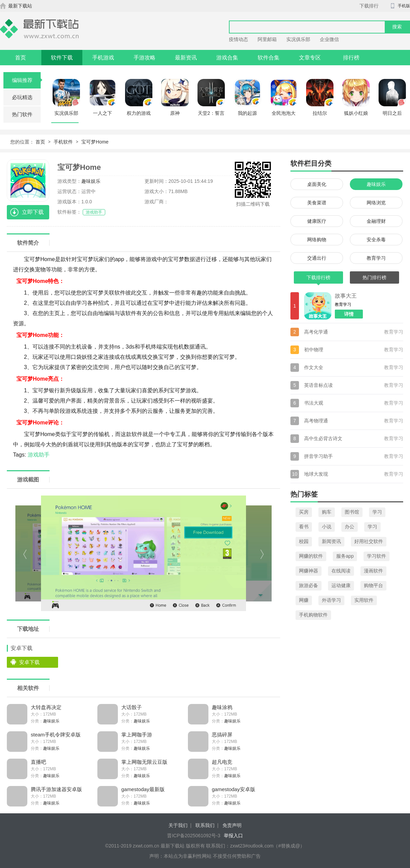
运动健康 (341, 585)
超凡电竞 (222, 762)
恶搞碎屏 (222, 735)
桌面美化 (317, 184)
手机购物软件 (313, 615)
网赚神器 (309, 571)
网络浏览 (376, 203)
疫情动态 (238, 39)
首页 (20, 58)
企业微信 (329, 39)
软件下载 (62, 58)
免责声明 (232, 825)
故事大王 (346, 296)
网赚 (304, 600)
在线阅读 (341, 571)
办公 (350, 527)
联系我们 (205, 825)
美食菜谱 (317, 203)
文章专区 (310, 58)
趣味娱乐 (91, 181)
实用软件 (364, 600)
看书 (304, 527)
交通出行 (317, 258)
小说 (327, 527)
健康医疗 (317, 221)
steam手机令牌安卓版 (56, 735)
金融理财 (376, 221)
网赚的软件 (311, 556)
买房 (304, 512)
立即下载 (33, 212)
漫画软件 (373, 571)
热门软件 (22, 114)
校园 (304, 541)
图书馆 (352, 512)
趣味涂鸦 (222, 707)
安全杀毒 (376, 240)
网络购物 (317, 240)
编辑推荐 (26, 80)
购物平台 (373, 585)
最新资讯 (186, 58)
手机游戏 (103, 58)
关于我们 (178, 825)
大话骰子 (132, 707)
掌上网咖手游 (137, 735)
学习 (377, 512)
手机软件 (63, 142)
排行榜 (351, 58)
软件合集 (269, 58)
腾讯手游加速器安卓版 (56, 789)
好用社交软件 (369, 541)
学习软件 (377, 556)
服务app (345, 556)
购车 (327, 512)
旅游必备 (309, 585)
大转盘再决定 (46, 707)
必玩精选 (22, 97)
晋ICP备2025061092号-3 (194, 836)
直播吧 (38, 762)
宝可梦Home (95, 142)
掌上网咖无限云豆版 (144, 762)
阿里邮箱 (267, 39)
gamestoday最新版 (143, 789)
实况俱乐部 (298, 39)
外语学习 (331, 600)
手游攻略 (145, 58)
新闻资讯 (331, 541)
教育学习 (376, 258)
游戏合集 (227, 58)
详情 (349, 314)
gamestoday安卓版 (234, 789)
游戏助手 (94, 212)
